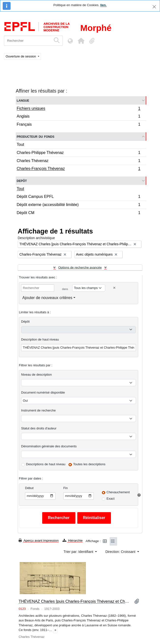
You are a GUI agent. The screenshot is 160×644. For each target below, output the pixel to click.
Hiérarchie (73, 541)
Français (78, 125)
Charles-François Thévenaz (78, 169)
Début (29, 488)
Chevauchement (118, 492)
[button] (81, 41)
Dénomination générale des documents (49, 446)
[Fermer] (154, 7)
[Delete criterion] (114, 288)
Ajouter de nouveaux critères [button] (47, 298)
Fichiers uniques (78, 109)
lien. (103, 5)
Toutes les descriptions (89, 464)
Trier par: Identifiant (79, 552)
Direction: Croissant (121, 552)
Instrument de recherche (38, 410)
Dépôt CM (78, 213)
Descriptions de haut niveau (46, 464)
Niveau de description (36, 375)
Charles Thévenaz (78, 161)
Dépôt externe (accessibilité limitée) (78, 205)
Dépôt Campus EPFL (78, 197)
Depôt (22, 181)
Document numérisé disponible (43, 392)
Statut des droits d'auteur (39, 428)
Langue (23, 100)
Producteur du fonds (35, 136)
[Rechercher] (28, 41)
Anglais (78, 117)
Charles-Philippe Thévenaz (78, 153)
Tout (20, 144)
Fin (66, 488)
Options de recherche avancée (80, 267)
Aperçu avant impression (39, 541)
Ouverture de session (21, 56)
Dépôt (25, 322)
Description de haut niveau (40, 339)
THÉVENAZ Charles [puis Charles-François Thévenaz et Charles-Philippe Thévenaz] (74, 601)
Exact (111, 499)
